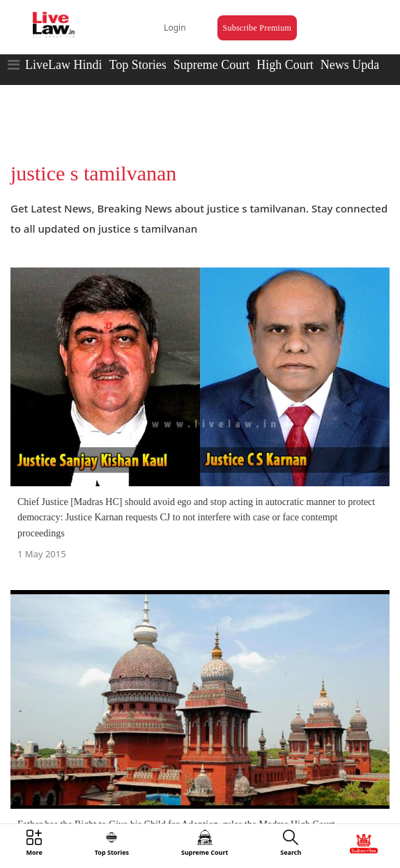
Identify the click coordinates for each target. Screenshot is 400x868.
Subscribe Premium (257, 28)
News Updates (357, 65)
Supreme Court (212, 65)
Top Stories (137, 65)
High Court (285, 65)
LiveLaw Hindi (63, 65)
